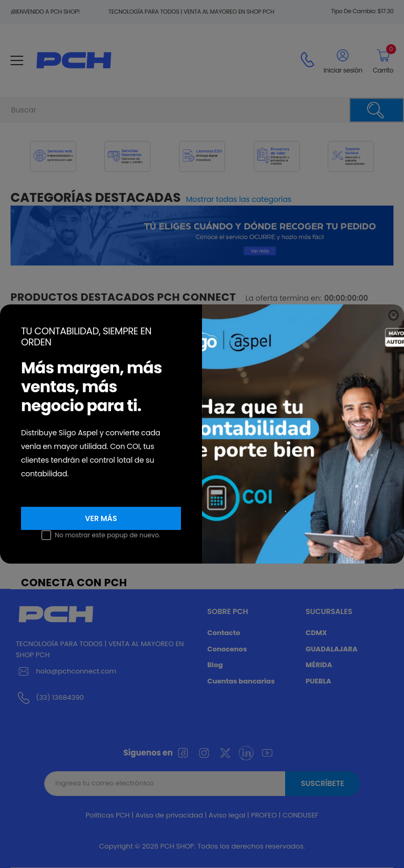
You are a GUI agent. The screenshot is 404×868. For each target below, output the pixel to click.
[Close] (393, 315)
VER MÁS (101, 518)
